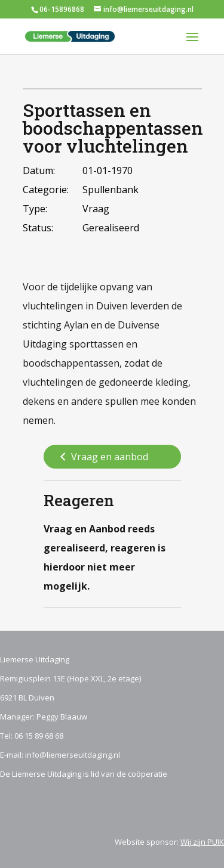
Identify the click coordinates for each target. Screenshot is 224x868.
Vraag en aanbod (102, 457)
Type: (35, 209)
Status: (38, 228)
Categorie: (46, 190)
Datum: (39, 170)
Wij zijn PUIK (202, 842)
